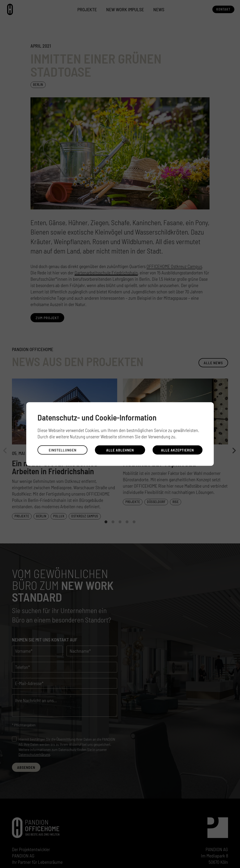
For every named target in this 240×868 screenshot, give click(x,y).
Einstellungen (63, 450)
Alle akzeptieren (177, 450)
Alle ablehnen (120, 450)
